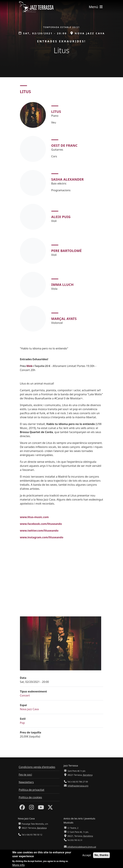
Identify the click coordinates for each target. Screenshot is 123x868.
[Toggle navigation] (96, 7)
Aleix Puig (61, 217)
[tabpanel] (62, 217)
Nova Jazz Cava (29, 709)
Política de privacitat (32, 790)
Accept (87, 855)
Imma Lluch (62, 285)
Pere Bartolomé (66, 251)
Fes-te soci (25, 775)
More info (19, 865)
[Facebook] (22, 808)
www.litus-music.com (34, 517)
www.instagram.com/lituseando (42, 537)
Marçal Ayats (64, 319)
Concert (25, 695)
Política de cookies (30, 797)
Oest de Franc (64, 145)
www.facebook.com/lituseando (41, 524)
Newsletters (26, 782)
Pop (22, 723)
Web (30, 366)
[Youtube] (41, 808)
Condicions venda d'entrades (37, 767)
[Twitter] (50, 808)
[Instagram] (31, 808)
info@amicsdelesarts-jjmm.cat (82, 847)
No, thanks (102, 855)
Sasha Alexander (68, 179)
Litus (56, 112)
